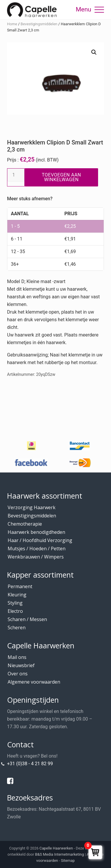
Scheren (17, 628)
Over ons (18, 674)
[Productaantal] (16, 175)
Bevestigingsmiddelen (39, 24)
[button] (99, 10)
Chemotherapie (25, 524)
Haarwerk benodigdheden (36, 532)
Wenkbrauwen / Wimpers (36, 557)
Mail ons (17, 657)
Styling (15, 603)
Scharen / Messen (27, 619)
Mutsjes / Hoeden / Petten (37, 549)
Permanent (20, 586)
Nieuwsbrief (21, 665)
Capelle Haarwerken (56, 848)
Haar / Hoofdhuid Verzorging (40, 540)
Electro (15, 611)
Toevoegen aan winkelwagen (61, 177)
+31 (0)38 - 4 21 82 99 (30, 764)
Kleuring (17, 595)
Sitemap (68, 861)
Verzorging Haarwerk (32, 507)
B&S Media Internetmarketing (59, 854)
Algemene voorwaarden (34, 682)
